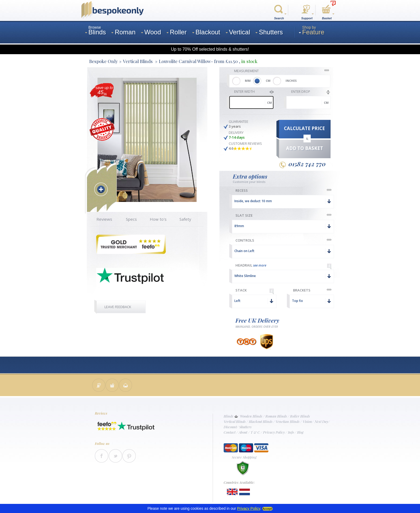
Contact (230, 432)
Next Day (321, 421)
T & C (255, 432)
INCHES (291, 81)
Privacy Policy (274, 432)
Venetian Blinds (288, 421)
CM (268, 81)
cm (269, 103)
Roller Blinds (300, 416)
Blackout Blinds (261, 421)
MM (248, 81)
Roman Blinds (276, 416)
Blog (300, 432)
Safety (185, 219)
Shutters (245, 427)
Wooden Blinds (251, 416)
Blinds (228, 416)
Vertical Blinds (235, 421)
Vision (307, 421)
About (243, 432)
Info (291, 432)
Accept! (267, 509)
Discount (230, 427)
